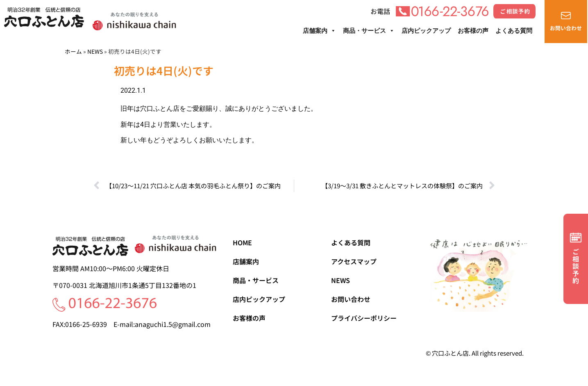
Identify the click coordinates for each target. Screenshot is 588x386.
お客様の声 (473, 31)
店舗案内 (319, 31)
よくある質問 (514, 31)
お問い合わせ (351, 299)
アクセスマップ (354, 261)
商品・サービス (369, 31)
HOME (242, 242)
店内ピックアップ (426, 31)
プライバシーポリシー (364, 318)
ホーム (73, 51)
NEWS (95, 51)
